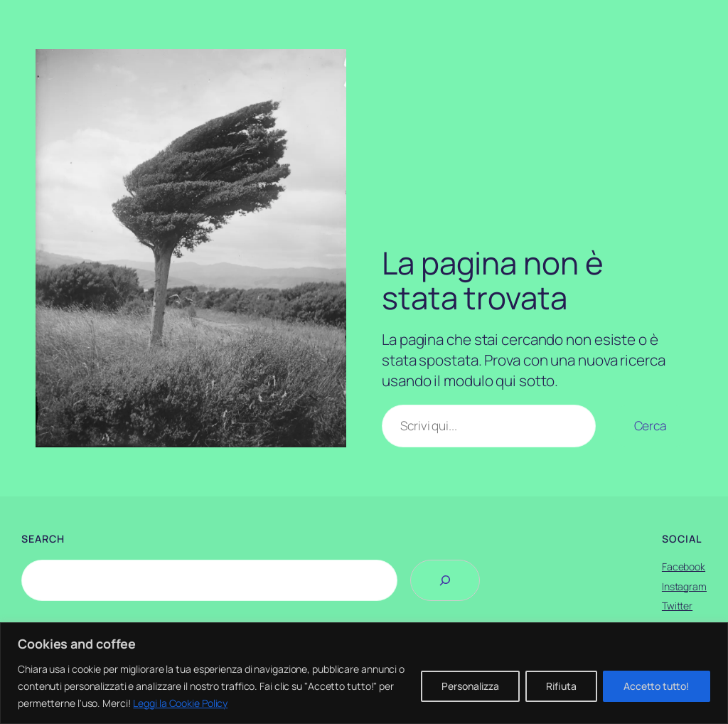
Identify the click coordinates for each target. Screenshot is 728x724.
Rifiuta (561, 686)
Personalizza (470, 686)
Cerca (651, 425)
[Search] (445, 580)
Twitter (677, 606)
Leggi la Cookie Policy (180, 703)
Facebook (684, 566)
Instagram (684, 586)
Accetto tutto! (657, 686)
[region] (364, 673)
